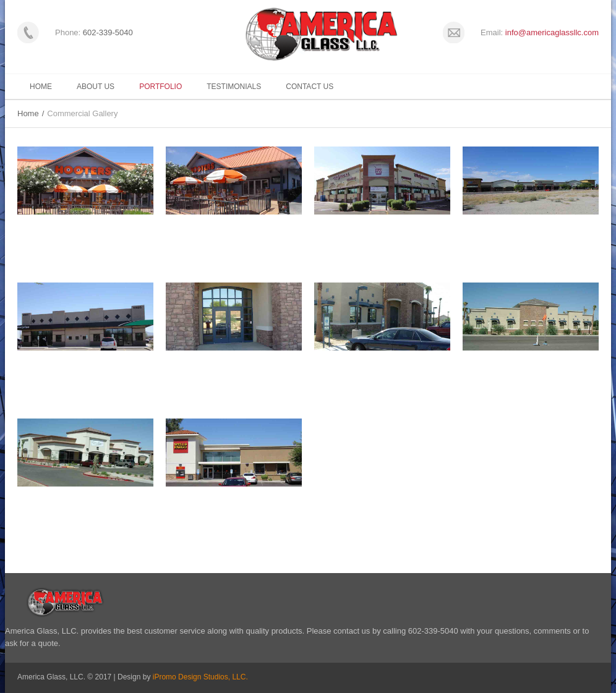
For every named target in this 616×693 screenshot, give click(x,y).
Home (41, 87)
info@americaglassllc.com (552, 32)
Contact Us (310, 87)
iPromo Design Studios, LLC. (200, 677)
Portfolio (160, 87)
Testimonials (234, 87)
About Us (96, 87)
